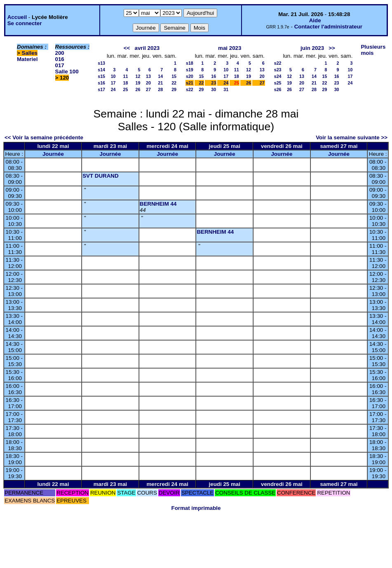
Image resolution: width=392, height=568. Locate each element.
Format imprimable (196, 508)
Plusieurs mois (373, 50)
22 (174, 83)
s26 (278, 89)
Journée (53, 154)
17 (113, 83)
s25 (278, 83)
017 (60, 65)
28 (160, 89)
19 (138, 83)
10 (113, 76)
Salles (30, 53)
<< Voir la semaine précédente (44, 137)
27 (148, 89)
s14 (101, 70)
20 (148, 83)
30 (214, 89)
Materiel (27, 59)
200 (60, 53)
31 (226, 89)
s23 (278, 70)
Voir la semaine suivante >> (352, 137)
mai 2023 (230, 48)
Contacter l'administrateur (328, 27)
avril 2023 (147, 48)
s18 (190, 63)
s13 (101, 63)
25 (126, 89)
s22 (190, 89)
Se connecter (25, 23)
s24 (278, 76)
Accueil (17, 17)
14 (160, 76)
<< (127, 48)
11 (126, 76)
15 (174, 76)
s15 (101, 76)
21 (160, 83)
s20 (190, 76)
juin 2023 (312, 48)
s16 (101, 83)
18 (126, 83)
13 (148, 76)
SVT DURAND (100, 176)
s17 (101, 89)
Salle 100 (67, 72)
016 (60, 59)
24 (113, 89)
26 (138, 89)
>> (332, 48)
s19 (190, 70)
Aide (315, 20)
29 (174, 89)
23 (214, 83)
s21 (190, 83)
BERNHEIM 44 (158, 204)
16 (214, 76)
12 (138, 76)
